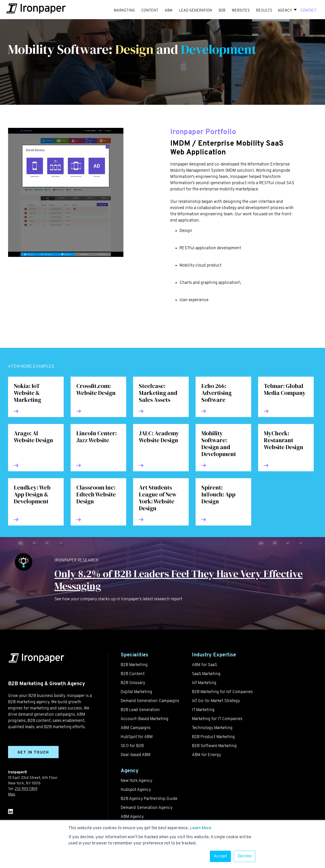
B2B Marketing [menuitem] (134, 665)
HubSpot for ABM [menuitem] (137, 737)
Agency (285, 11)
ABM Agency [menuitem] (132, 817)
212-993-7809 (26, 789)
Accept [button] (220, 856)
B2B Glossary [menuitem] (133, 683)
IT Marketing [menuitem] (203, 710)
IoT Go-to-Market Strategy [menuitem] (216, 701)
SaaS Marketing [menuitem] (206, 674)
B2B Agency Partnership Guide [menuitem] (149, 799)
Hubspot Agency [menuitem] (136, 790)
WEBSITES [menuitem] (241, 11)
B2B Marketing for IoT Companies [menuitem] (222, 692)
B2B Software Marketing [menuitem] (214, 746)
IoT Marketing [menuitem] (204, 683)
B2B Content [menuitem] (133, 674)
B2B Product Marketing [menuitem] (213, 737)
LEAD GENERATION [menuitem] (196, 11)
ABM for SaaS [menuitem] (204, 665)
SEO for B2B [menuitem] (132, 746)
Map (12, 795)
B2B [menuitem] (222, 11)
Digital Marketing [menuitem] (136, 692)
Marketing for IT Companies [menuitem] (217, 719)
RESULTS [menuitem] (264, 11)
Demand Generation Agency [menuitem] (146, 808)
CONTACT (309, 11)
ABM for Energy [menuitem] (206, 755)
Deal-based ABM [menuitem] (136, 755)
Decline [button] (244, 856)
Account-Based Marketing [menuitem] (145, 719)
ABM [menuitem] (169, 11)
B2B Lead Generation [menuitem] (140, 710)
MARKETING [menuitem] (124, 11)
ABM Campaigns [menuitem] (136, 728)
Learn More (201, 828)
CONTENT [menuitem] (150, 11)
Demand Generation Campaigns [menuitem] (150, 701)
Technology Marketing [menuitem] (212, 728)
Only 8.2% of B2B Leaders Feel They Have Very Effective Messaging (179, 580)
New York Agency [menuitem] (136, 781)
